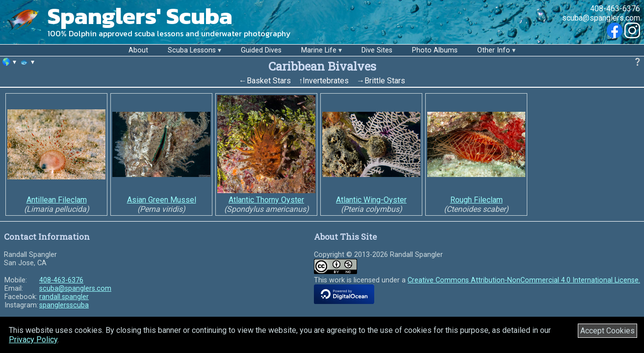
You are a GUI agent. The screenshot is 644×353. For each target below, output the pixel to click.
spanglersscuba (64, 305)
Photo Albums (435, 50)
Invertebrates (326, 81)
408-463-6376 (615, 9)
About (138, 50)
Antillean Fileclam (57, 200)
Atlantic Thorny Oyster (266, 200)
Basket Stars (269, 81)
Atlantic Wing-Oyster (371, 200)
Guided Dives (261, 50)
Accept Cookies (607, 331)
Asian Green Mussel (162, 200)
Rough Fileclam (477, 200)
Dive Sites (377, 50)
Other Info (494, 50)
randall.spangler (64, 297)
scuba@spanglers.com (601, 18)
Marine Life (319, 50)
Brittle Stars (385, 81)
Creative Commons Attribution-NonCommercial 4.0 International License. (524, 280)
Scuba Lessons (192, 50)
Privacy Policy (33, 340)
